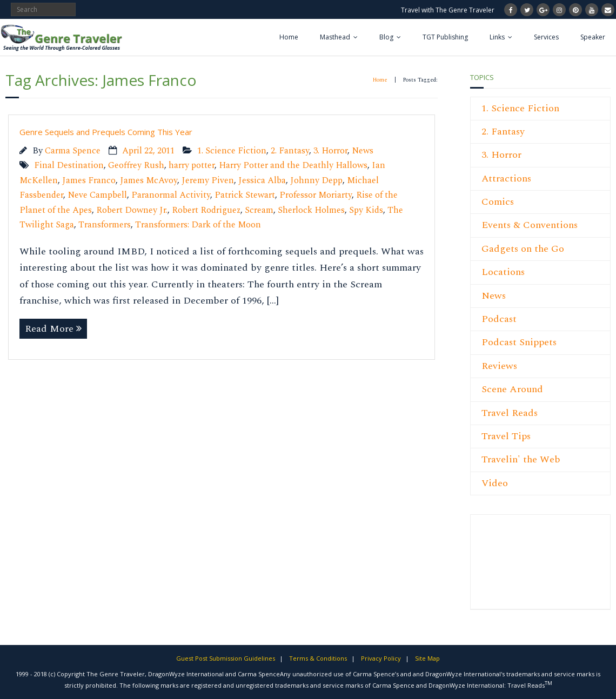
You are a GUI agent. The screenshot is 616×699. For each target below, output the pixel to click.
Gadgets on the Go (523, 249)
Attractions (506, 179)
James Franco (89, 181)
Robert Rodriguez (206, 210)
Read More (49, 329)
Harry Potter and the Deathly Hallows (293, 166)
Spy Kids (366, 210)
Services (546, 37)
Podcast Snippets (519, 342)
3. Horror (330, 151)
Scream (259, 210)
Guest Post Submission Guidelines (226, 658)
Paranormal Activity (171, 195)
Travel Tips (506, 436)
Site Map (427, 658)
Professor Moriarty (316, 195)
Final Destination (69, 166)
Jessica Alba (262, 181)
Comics (498, 202)
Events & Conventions (530, 225)
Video (495, 483)
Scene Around (512, 389)
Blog (386, 37)
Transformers (105, 225)
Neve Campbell (97, 195)
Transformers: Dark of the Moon (198, 225)
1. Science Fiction (232, 151)
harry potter (192, 166)
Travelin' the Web (521, 459)
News (363, 151)
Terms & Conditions (318, 658)
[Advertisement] (514, 568)
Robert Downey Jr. (132, 210)
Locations (503, 272)
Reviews (499, 366)
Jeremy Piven (208, 181)
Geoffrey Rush (136, 166)
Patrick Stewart (245, 195)
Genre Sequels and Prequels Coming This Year (106, 132)
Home (289, 37)
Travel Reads (510, 413)
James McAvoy (149, 181)
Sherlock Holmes (311, 210)
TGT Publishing (445, 37)
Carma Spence (73, 151)
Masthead (335, 37)
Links (497, 37)
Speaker (593, 37)
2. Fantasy (290, 151)
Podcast (499, 319)
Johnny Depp (316, 181)
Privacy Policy (381, 658)
